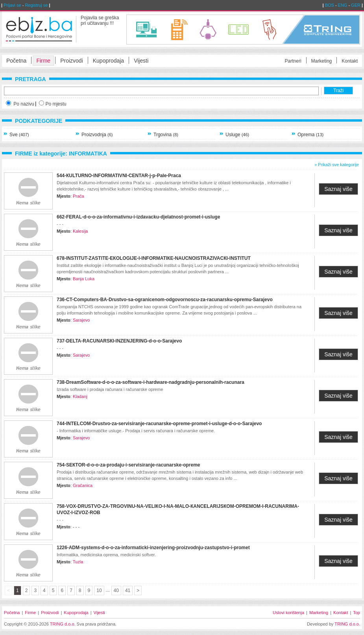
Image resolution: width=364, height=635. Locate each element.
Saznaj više (338, 189)
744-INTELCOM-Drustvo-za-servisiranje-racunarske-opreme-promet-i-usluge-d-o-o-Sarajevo (159, 424)
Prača (79, 196)
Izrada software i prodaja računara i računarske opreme (110, 389)
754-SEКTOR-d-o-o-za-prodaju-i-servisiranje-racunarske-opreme (128, 465)
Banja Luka (84, 279)
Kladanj (80, 396)
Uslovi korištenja (288, 613)
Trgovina (166, 135)
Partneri (293, 61)
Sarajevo (81, 320)
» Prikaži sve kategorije (337, 165)
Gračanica (83, 485)
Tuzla (78, 562)
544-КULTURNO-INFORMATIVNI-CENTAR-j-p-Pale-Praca (119, 176)
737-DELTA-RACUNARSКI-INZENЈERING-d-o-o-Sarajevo (119, 341)
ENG (343, 5)
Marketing (322, 61)
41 (128, 591)
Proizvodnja (97, 135)
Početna (16, 61)
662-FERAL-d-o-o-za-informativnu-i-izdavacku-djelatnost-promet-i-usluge (138, 217)
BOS (330, 5)
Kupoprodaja (108, 61)
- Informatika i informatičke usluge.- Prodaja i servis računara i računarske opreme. (136, 431)
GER (356, 5)
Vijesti (141, 61)
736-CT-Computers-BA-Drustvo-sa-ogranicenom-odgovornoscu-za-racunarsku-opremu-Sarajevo (165, 300)
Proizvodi (72, 61)
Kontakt (350, 61)
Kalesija (80, 231)
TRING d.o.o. (63, 624)
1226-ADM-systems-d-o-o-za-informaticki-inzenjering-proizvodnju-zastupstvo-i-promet (153, 548)
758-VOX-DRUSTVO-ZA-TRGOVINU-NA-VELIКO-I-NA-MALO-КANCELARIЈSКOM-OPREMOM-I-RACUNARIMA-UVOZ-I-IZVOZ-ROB (178, 509)
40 (116, 591)
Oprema (310, 135)
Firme (43, 61)
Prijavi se (12, 5)
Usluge (237, 135)
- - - (60, 224)
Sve (19, 135)
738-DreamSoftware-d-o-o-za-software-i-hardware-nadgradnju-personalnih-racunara (151, 382)
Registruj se (36, 5)
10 (99, 591)
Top (357, 613)
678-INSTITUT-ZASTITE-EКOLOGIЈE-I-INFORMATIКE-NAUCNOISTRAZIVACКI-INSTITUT (154, 258)
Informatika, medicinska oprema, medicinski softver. (106, 555)
